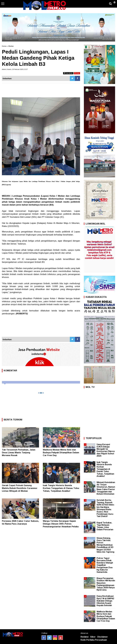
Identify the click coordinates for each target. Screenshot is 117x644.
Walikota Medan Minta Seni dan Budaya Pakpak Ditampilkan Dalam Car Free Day (61, 453)
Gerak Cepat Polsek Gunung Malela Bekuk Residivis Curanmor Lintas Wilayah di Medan (20, 488)
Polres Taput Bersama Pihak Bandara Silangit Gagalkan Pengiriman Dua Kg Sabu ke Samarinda (105, 565)
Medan (11, 46)
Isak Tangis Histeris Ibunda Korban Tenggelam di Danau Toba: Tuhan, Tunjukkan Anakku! (61, 488)
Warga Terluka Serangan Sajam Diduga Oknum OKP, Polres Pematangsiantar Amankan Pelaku (61, 524)
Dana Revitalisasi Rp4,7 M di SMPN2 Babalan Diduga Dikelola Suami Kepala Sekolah (105, 601)
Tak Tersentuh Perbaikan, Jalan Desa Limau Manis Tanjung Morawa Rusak (19, 453)
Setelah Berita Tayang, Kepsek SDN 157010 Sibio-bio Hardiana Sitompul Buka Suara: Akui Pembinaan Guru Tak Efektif (106, 508)
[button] (114, 1)
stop (77, 73)
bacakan (68, 73)
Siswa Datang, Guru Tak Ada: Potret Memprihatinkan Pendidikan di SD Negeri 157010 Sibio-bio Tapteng (105, 545)
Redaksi (84, 637)
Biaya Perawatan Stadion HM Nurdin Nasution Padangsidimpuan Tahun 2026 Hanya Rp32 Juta (106, 584)
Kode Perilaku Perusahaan (94, 640)
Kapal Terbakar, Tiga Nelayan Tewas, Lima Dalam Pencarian (105, 526)
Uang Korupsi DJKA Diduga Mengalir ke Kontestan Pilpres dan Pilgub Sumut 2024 (106, 450)
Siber (93, 637)
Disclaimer (103, 637)
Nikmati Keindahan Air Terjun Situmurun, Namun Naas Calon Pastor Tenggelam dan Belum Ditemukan (106, 488)
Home (4, 46)
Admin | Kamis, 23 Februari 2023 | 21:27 (15, 69)
